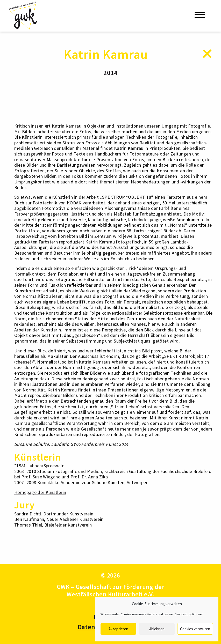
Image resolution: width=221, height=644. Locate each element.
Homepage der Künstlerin (40, 492)
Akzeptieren (118, 629)
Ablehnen (157, 629)
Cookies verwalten (195, 629)
